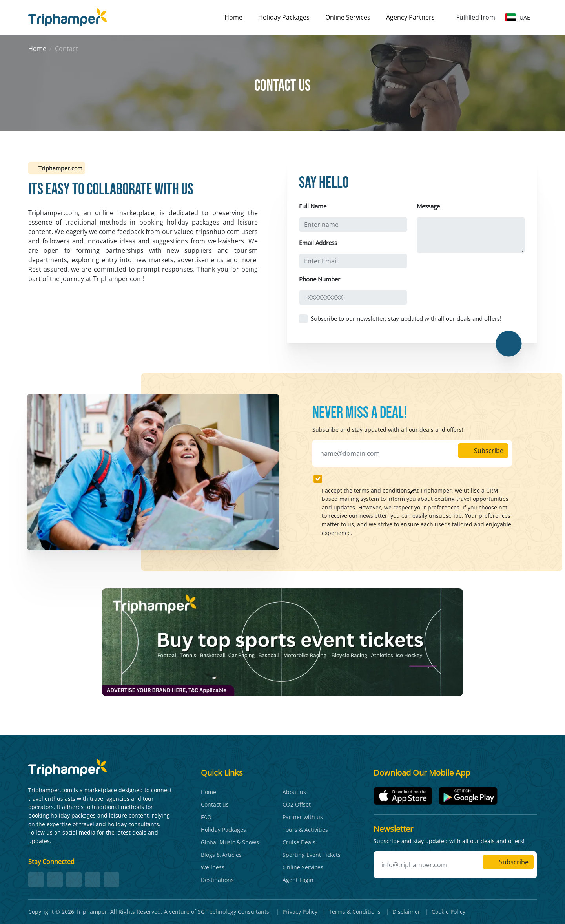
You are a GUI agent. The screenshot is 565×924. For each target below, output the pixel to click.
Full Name (313, 206)
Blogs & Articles (221, 855)
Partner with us (303, 817)
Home (233, 17)
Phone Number (320, 279)
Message (428, 206)
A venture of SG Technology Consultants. (217, 912)
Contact (67, 49)
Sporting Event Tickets (312, 855)
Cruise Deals (299, 842)
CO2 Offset (297, 804)
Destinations (217, 880)
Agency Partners (410, 17)
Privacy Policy (300, 912)
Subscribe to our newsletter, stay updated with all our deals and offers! (406, 318)
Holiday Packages (284, 17)
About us (294, 792)
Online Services (348, 17)
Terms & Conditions (355, 912)
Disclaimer (406, 912)
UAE (517, 17)
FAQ (206, 817)
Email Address (318, 243)
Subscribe (483, 451)
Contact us (215, 804)
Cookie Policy (448, 912)
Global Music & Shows (230, 842)
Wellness (213, 867)
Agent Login (298, 880)
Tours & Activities (305, 830)
